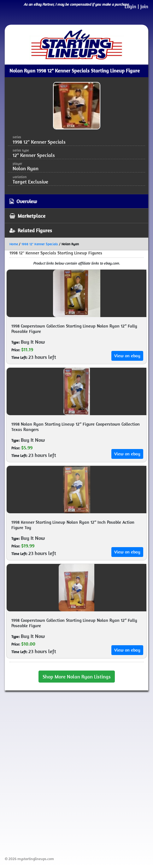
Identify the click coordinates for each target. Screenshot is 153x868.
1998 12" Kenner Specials (40, 244)
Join (144, 6)
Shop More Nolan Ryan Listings (77, 677)
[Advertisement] (76, 772)
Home (14, 244)
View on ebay (127, 356)
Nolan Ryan (26, 168)
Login (130, 6)
